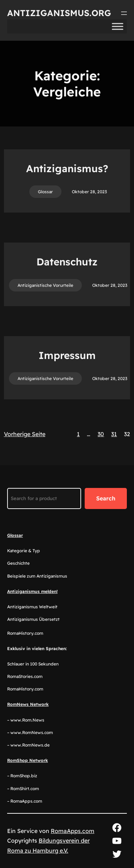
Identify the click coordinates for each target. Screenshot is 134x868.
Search (106, 498)
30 (101, 434)
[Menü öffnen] (124, 13)
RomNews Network (28, 704)
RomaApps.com (73, 831)
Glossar (45, 192)
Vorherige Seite (25, 434)
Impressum (67, 355)
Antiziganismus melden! (32, 591)
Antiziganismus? (67, 168)
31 (114, 434)
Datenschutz (67, 262)
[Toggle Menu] (118, 26)
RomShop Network (28, 760)
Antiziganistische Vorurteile (45, 285)
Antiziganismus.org (59, 13)
